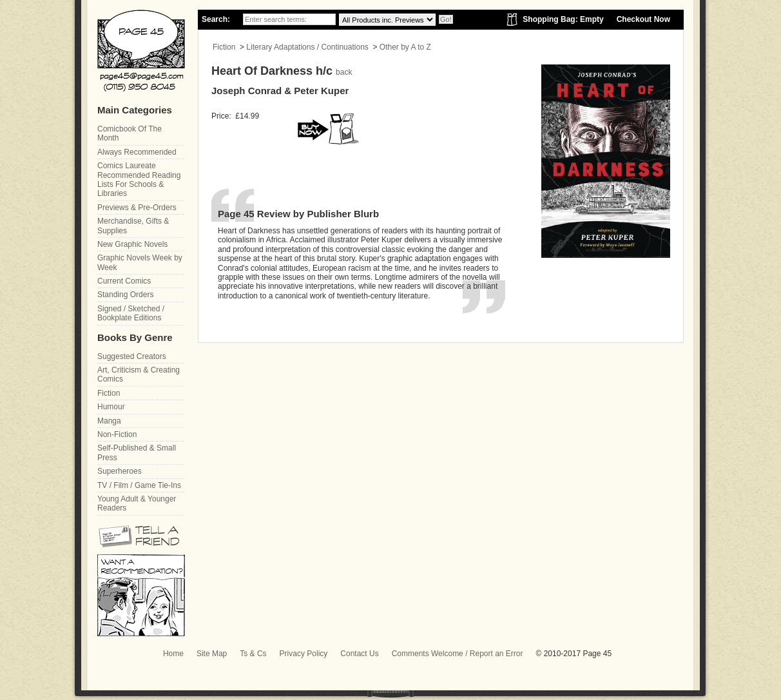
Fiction (224, 47)
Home (173, 654)
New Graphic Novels (132, 244)
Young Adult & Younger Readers (137, 503)
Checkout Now (643, 19)
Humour (111, 407)
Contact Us (359, 654)
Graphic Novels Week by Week (140, 262)
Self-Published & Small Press (137, 452)
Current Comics (124, 281)
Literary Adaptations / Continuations (307, 47)
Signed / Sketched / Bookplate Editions (131, 313)
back (344, 72)
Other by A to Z (405, 47)
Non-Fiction (117, 434)
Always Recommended (137, 152)
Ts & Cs (253, 654)
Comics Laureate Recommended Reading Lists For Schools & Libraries (139, 180)
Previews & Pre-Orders (137, 208)
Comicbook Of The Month (130, 133)
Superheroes (120, 471)
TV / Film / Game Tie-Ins (139, 485)
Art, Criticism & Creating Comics (139, 374)
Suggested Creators (132, 356)
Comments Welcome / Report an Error (458, 654)
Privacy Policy (304, 654)
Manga (109, 421)
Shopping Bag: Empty (563, 19)
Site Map (212, 654)
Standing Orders (125, 295)
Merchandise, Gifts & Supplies (133, 226)
